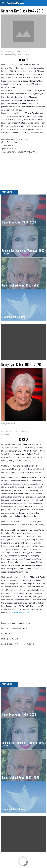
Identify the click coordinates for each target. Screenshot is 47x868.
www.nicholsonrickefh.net (19, 612)
